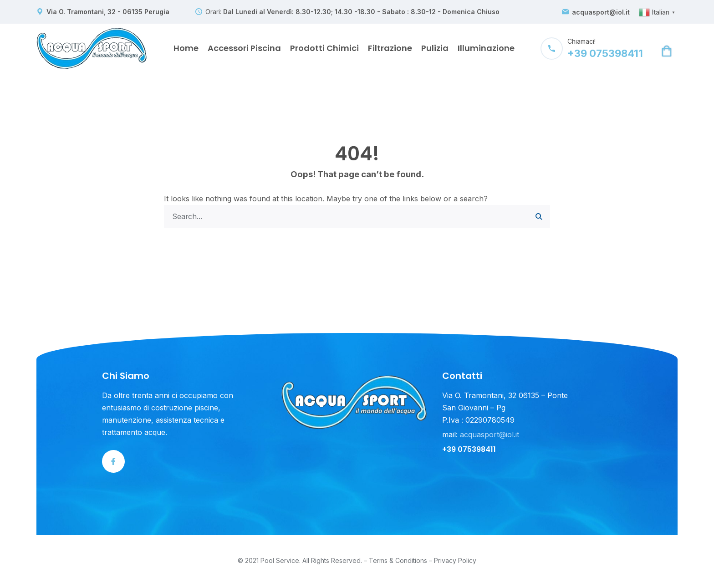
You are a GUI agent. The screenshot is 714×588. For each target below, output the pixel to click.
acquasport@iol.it (601, 12)
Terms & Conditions (398, 561)
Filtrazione (390, 48)
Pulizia (435, 48)
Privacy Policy (455, 561)
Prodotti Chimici (324, 48)
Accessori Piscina (244, 48)
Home (186, 48)
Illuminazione (486, 48)
